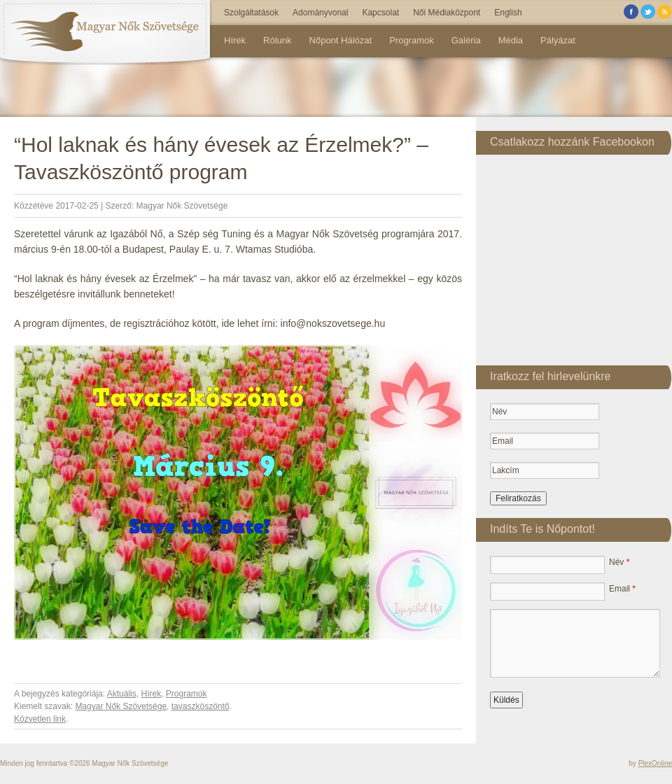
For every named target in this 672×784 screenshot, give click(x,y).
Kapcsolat (380, 13)
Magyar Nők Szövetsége (182, 206)
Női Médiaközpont (447, 13)
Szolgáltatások (251, 13)
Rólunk (277, 40)
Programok (412, 40)
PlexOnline (655, 763)
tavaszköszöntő (201, 706)
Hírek (235, 40)
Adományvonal (320, 13)
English (508, 13)
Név (619, 562)
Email (622, 589)
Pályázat (558, 40)
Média (511, 40)
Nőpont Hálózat (341, 40)
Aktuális (122, 694)
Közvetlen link (40, 719)
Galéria (466, 40)
